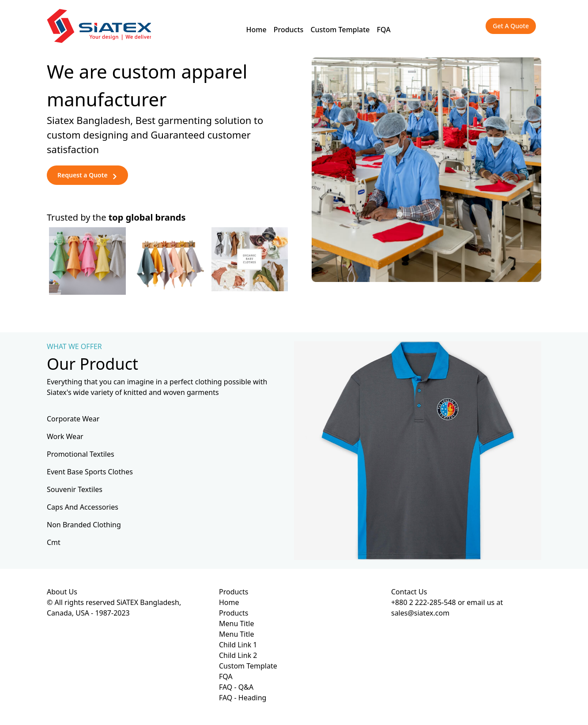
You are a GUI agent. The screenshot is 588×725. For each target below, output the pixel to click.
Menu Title (236, 624)
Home (256, 30)
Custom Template (340, 30)
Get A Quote (511, 26)
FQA (384, 30)
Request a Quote (87, 175)
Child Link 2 (238, 655)
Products (289, 30)
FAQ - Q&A (236, 687)
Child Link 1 (238, 645)
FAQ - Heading (243, 698)
